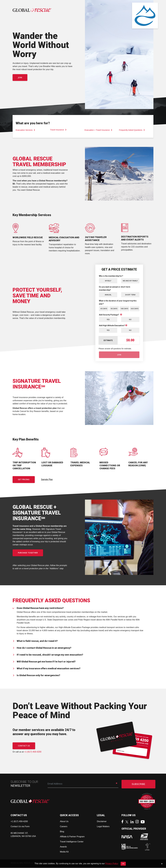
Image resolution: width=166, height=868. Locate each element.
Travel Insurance (58, 130)
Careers (64, 827)
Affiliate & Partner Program (72, 837)
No (130, 320)
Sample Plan (47, 480)
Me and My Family (130, 281)
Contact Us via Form (20, 827)
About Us (64, 822)
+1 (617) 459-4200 (33, 752)
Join (20, 77)
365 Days (135, 309)
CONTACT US (24, 746)
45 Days (104, 309)
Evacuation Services (25, 130)
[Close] (162, 864)
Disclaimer (102, 822)
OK (123, 864)
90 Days (114, 309)
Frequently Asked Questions (132, 130)
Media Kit (64, 852)
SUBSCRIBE (138, 785)
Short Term (130, 295)
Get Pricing (24, 480)
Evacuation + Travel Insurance (98, 130)
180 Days (124, 309)
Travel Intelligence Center (72, 842)
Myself (108, 281)
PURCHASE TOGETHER (28, 553)
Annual (108, 295)
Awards (63, 847)
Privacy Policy (112, 864)
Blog (62, 832)
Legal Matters (103, 827)
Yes (108, 320)
